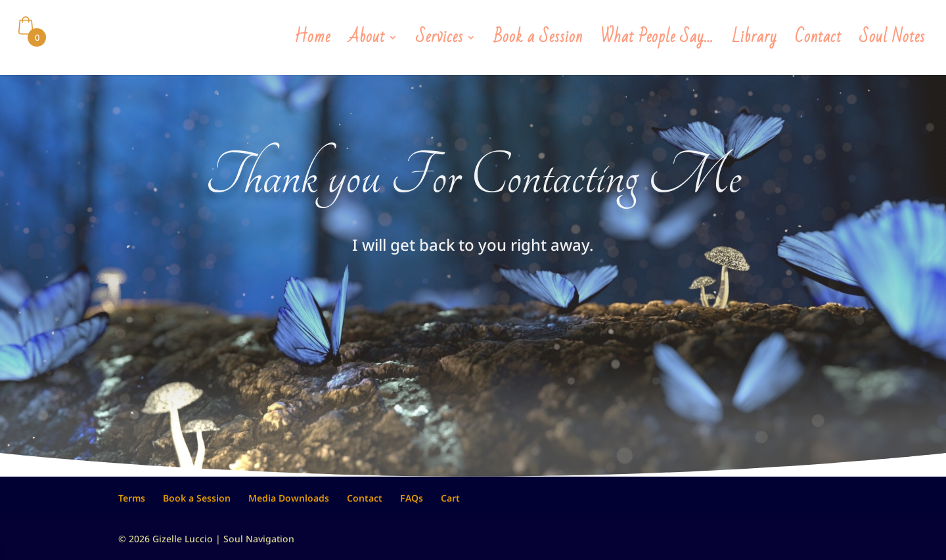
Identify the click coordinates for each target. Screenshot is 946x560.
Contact (818, 42)
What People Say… (657, 42)
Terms (132, 498)
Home (312, 42)
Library (755, 42)
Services (439, 42)
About (367, 42)
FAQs (412, 498)
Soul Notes (892, 42)
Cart (450, 498)
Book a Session (538, 42)
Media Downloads (289, 498)
